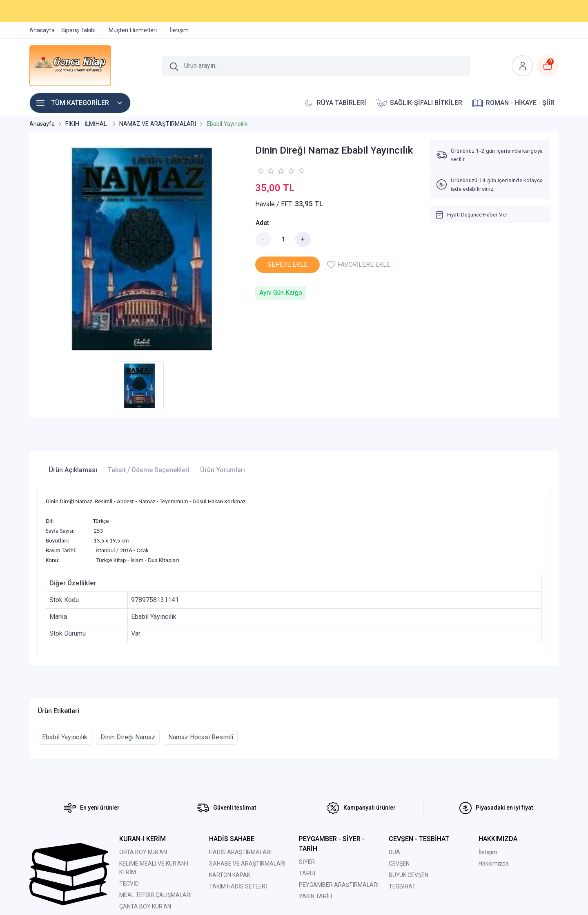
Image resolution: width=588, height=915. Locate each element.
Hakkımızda (494, 864)
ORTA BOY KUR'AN (143, 852)
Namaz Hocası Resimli (201, 737)
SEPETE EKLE (287, 264)
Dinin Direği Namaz (128, 737)
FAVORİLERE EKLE (359, 265)
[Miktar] (283, 239)
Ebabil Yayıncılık (65, 737)
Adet (262, 223)
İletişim (488, 852)
